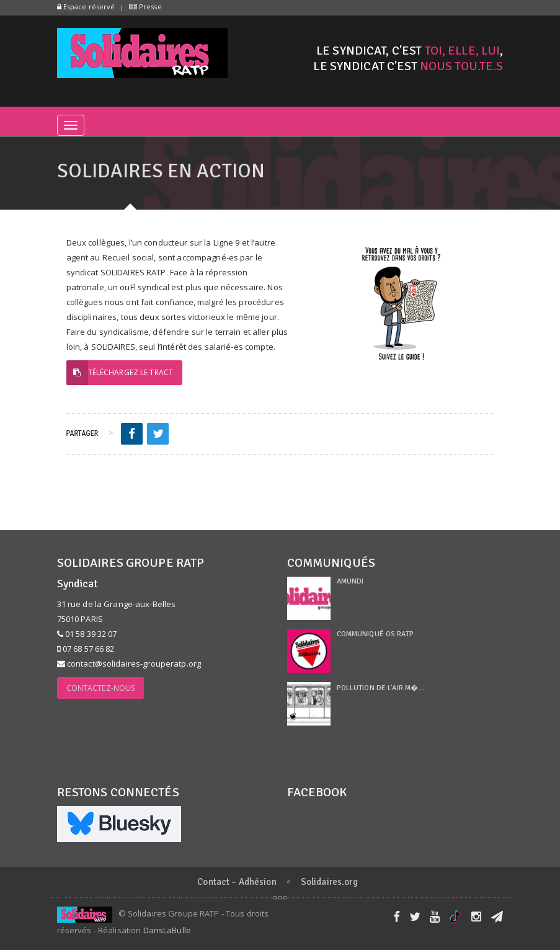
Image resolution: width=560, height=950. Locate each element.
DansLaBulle (167, 930)
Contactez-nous (101, 688)
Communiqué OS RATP (375, 634)
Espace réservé (86, 7)
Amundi (350, 581)
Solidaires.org (329, 882)
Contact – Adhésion (237, 882)
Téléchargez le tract (120, 373)
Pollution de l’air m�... (380, 688)
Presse (145, 7)
